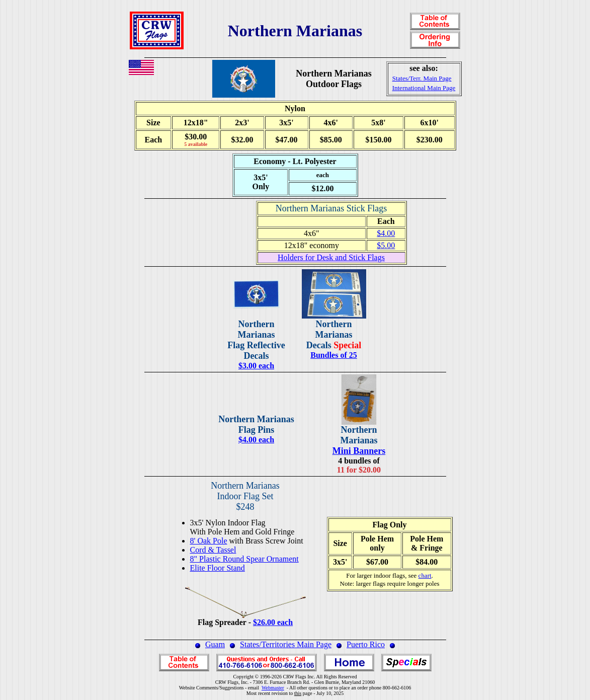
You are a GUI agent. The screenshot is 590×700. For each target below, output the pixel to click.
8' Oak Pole (209, 541)
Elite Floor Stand (218, 568)
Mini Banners (359, 451)
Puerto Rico (366, 644)
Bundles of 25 (333, 355)
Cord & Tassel (213, 550)
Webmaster (273, 688)
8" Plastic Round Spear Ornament (244, 559)
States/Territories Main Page (286, 644)
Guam (215, 644)
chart (425, 575)
